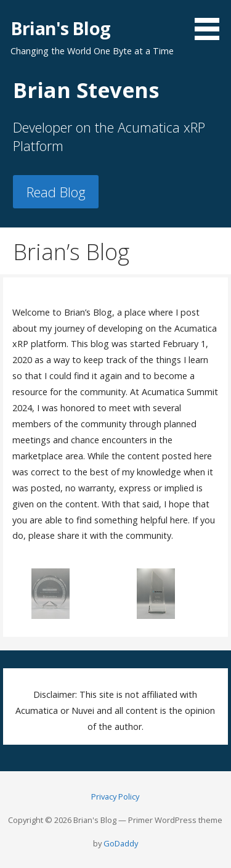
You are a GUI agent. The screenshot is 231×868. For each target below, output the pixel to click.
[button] (211, 22)
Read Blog (56, 192)
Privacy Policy (115, 796)
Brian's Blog (60, 28)
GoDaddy (121, 843)
